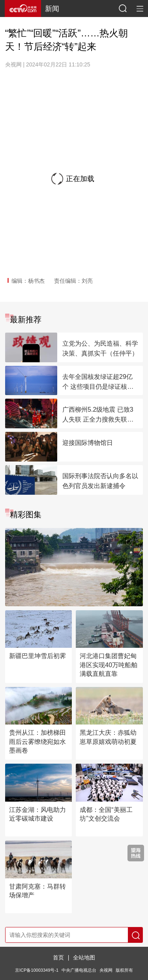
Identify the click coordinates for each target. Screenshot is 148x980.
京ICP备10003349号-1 (37, 970)
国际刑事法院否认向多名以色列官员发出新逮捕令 (100, 481)
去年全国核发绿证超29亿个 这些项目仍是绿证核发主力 (98, 382)
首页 (58, 957)
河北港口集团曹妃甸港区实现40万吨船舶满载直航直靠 (109, 665)
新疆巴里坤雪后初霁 (37, 656)
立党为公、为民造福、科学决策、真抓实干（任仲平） (100, 348)
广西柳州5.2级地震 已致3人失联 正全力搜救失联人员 (98, 415)
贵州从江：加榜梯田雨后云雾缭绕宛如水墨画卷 (37, 742)
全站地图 (84, 957)
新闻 (52, 9)
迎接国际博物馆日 (88, 443)
